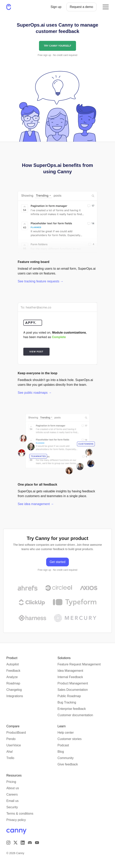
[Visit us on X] (16, 843)
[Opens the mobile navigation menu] (106, 7)
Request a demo (81, 7)
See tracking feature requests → (40, 281)
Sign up (56, 7)
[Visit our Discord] (30, 843)
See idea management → (36, 504)
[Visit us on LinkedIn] (23, 843)
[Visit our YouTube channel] (37, 843)
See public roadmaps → (35, 393)
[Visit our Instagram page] (8, 843)
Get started (57, 562)
